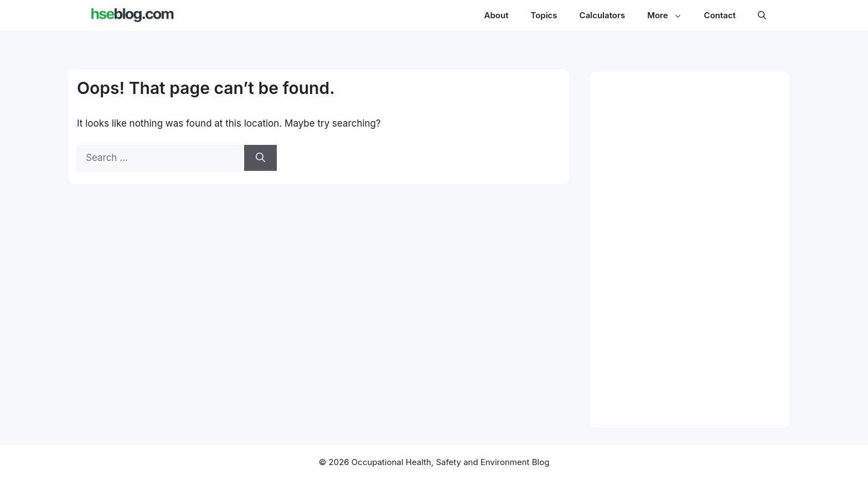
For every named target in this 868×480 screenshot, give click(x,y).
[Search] (260, 158)
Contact (720, 15)
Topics (544, 15)
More (670, 15)
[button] (762, 15)
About (497, 15)
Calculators (603, 15)
